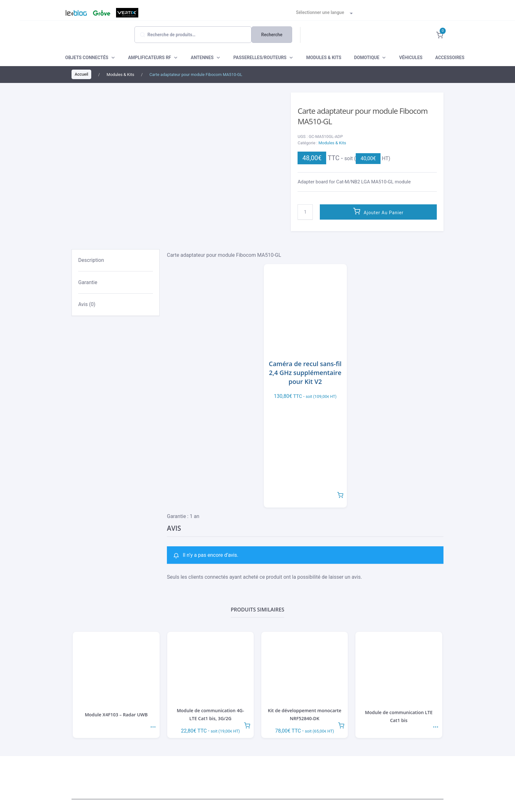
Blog (73, 13)
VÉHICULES (411, 58)
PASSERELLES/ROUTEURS (260, 58)
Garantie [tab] (88, 282)
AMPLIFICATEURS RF (150, 58)
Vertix (127, 13)
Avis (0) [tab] (87, 304)
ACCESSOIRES (450, 58)
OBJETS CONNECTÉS (87, 58)
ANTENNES (202, 58)
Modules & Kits (332, 143)
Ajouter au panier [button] (340, 495)
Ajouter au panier (384, 213)
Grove (101, 13)
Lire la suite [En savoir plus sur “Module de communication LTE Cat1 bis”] (436, 725)
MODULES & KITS (324, 58)
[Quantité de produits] (305, 212)
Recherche (272, 35)
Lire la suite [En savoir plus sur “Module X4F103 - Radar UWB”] (153, 725)
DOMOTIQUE (367, 58)
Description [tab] (91, 260)
